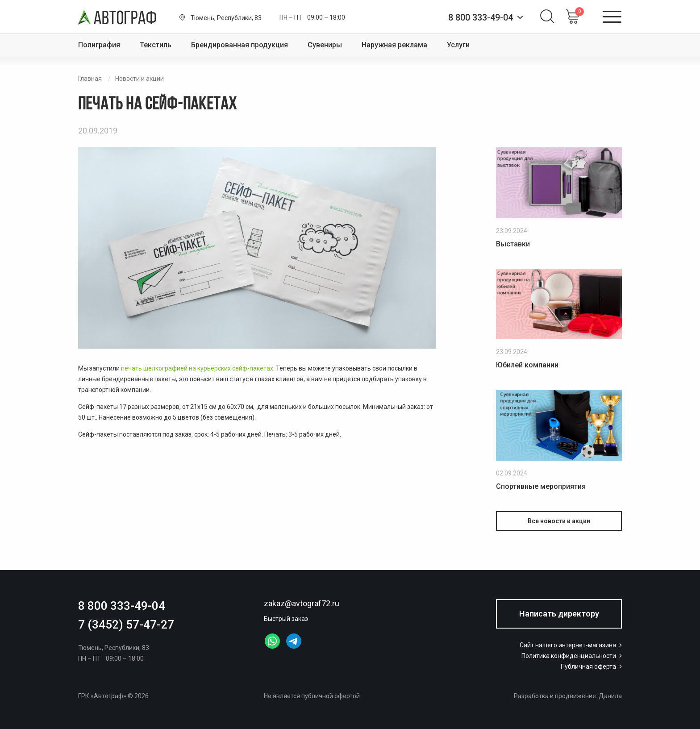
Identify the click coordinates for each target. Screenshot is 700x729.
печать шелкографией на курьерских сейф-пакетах (197, 368)
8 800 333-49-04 (122, 606)
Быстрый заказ (286, 619)
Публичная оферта (592, 667)
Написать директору (559, 614)
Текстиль (156, 45)
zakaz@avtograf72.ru (302, 603)
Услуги (458, 45)
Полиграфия (99, 45)
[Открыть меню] (612, 17)
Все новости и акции (559, 521)
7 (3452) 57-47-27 (126, 625)
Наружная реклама (394, 45)
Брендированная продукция (240, 45)
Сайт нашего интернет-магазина (572, 645)
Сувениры (325, 45)
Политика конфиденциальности (573, 656)
